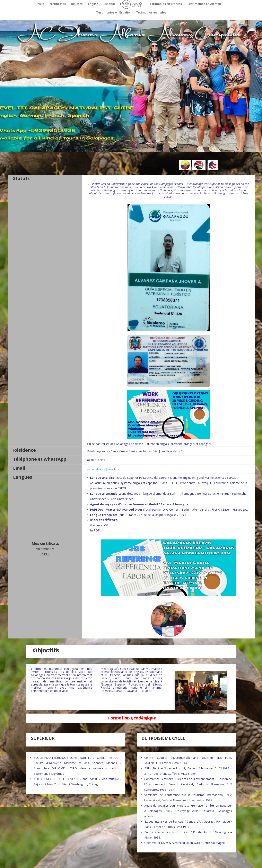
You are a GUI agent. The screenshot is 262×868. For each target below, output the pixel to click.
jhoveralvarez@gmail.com (104, 469)
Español (109, 4)
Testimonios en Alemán (204, 4)
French (125, 4)
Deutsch (77, 4)
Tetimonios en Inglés (151, 12)
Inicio (40, 4)
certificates (58, 4)
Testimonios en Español (113, 12)
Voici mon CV (99, 525)
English (93, 4)
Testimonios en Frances (165, 4)
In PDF (95, 530)
